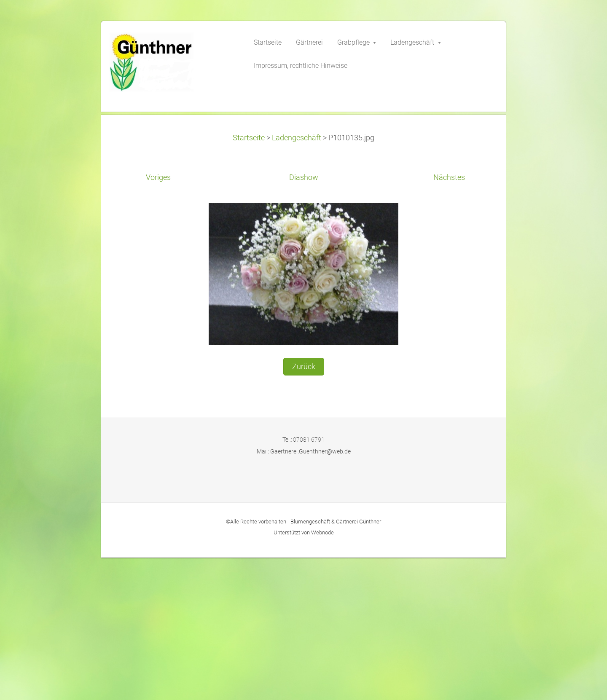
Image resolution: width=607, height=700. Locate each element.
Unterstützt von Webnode (304, 675)
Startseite (249, 280)
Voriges (158, 320)
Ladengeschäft (297, 280)
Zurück (304, 509)
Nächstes (449, 320)
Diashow (304, 320)
